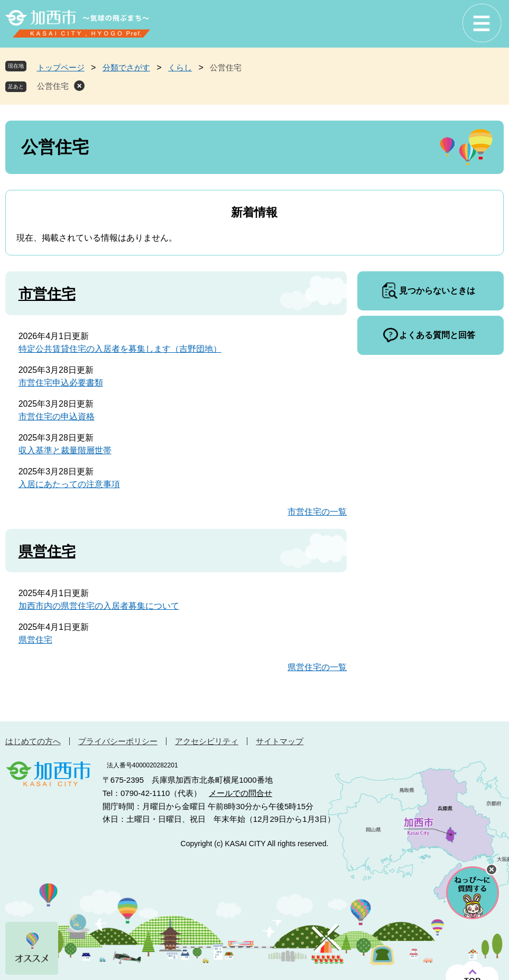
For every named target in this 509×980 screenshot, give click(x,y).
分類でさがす (126, 67)
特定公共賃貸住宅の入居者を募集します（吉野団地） (120, 349)
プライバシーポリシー (118, 741)
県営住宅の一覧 (317, 667)
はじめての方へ (33, 741)
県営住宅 (47, 552)
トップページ (61, 67)
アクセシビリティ (207, 741)
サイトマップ (280, 741)
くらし (180, 67)
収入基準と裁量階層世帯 (65, 450)
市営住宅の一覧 (317, 512)
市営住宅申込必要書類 (61, 383)
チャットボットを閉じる (492, 869)
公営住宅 (53, 86)
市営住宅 (47, 294)
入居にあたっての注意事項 (69, 484)
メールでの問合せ (240, 793)
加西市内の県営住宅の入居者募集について (99, 606)
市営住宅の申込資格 (57, 416)
